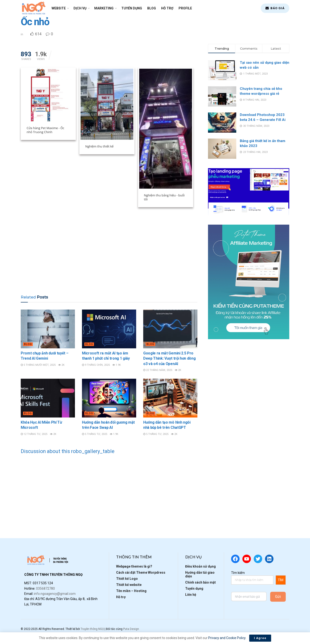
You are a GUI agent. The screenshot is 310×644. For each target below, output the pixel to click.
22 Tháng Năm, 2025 (158, 370)
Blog (152, 8)
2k (61, 365)
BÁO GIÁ (275, 8)
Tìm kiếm (238, 573)
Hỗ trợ (167, 8)
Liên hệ (191, 595)
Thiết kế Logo (127, 579)
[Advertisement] (109, 253)
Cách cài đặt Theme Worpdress (141, 572)
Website (59, 8)
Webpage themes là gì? (134, 566)
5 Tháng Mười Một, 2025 (38, 365)
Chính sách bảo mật (200, 582)
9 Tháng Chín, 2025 (96, 365)
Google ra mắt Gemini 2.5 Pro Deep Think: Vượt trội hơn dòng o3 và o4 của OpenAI (169, 358)
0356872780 (45, 588)
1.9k (117, 365)
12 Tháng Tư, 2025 (34, 434)
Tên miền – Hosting (131, 591)
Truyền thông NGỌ (92, 629)
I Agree (260, 638)
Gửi (278, 597)
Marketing (104, 8)
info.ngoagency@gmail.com (55, 594)
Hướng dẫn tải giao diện (200, 574)
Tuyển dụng (132, 8)
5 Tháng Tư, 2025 (95, 434)
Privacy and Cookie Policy (227, 638)
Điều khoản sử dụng (200, 566)
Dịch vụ (80, 8)
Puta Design (131, 629)
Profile (185, 8)
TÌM (281, 580)
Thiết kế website (129, 585)
